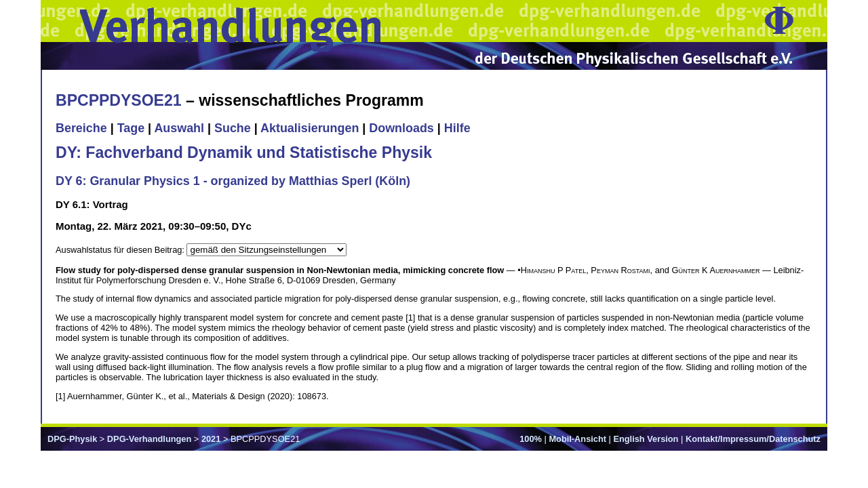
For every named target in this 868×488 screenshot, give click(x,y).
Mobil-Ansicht (577, 439)
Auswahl (179, 128)
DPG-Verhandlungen (149, 439)
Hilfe (457, 128)
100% (531, 439)
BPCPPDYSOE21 (119, 100)
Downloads (401, 128)
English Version (646, 439)
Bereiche (81, 128)
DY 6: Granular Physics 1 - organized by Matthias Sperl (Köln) (233, 181)
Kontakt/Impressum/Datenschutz (753, 439)
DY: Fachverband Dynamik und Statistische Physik (244, 152)
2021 (211, 439)
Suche (233, 128)
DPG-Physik (72, 439)
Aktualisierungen (310, 128)
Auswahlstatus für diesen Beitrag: (121, 250)
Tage (131, 128)
